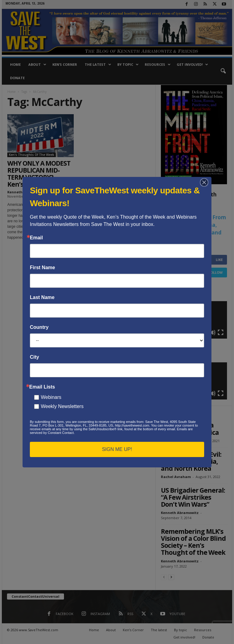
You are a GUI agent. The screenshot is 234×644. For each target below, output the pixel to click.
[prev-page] (164, 577)
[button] (223, 71)
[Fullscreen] (221, 333)
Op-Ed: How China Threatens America (190, 429)
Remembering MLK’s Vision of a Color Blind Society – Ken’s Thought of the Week (193, 542)
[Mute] (213, 333)
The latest (98, 65)
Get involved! (192, 65)
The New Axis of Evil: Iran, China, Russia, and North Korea (191, 461)
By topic (128, 65)
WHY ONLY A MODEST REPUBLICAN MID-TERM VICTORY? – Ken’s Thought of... (39, 174)
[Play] (169, 333)
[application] (194, 320)
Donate (17, 78)
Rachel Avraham (176, 441)
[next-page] (171, 577)
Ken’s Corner (65, 64)
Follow (216, 272)
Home (15, 64)
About (37, 65)
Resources (158, 65)
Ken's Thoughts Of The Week (32, 155)
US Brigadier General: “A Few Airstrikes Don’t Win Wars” (193, 497)
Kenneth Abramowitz (26, 192)
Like (219, 260)
